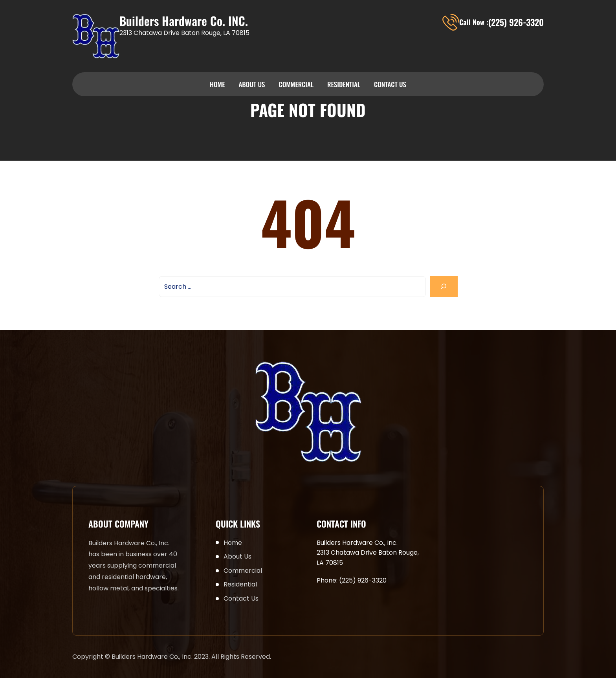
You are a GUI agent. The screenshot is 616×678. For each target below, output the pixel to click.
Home (217, 84)
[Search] (444, 287)
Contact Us (390, 84)
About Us (252, 84)
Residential (344, 84)
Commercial (296, 84)
